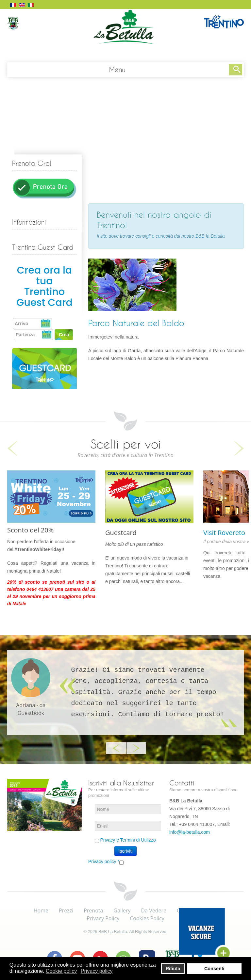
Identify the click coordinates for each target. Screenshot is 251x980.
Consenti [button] (214, 969)
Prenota (93, 910)
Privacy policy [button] (97, 971)
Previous (12, 448)
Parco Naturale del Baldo (136, 323)
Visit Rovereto (224, 533)
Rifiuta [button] (173, 969)
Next (239, 448)
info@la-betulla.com (190, 832)
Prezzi (66, 910)
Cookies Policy (147, 918)
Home (41, 910)
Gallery (122, 910)
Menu (117, 70)
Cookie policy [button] (61, 971)
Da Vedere (154, 910)
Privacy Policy (103, 918)
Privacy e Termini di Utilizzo (128, 840)
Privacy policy (104, 861)
